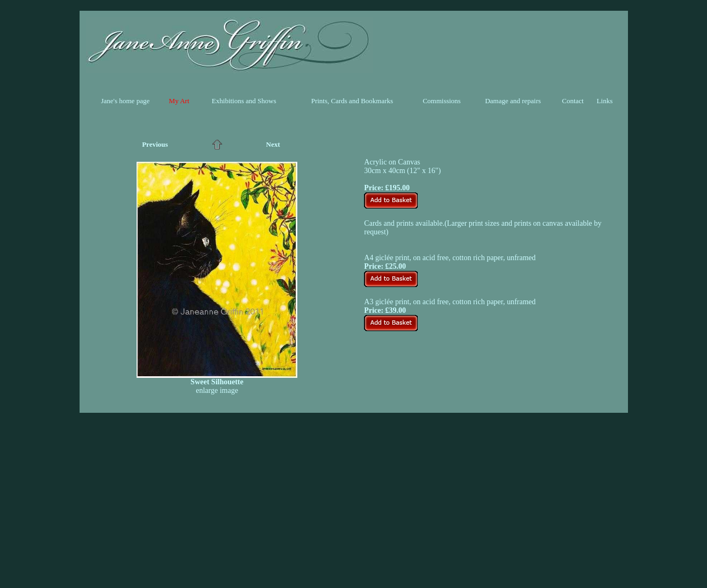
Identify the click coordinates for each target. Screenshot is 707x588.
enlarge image (217, 390)
